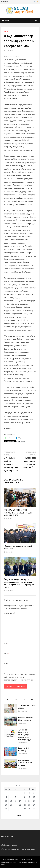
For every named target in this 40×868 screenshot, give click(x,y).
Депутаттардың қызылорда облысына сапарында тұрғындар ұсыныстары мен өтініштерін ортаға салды (19, 583)
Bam (3, 865)
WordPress (31, 862)
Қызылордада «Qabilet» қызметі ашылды (25, 763)
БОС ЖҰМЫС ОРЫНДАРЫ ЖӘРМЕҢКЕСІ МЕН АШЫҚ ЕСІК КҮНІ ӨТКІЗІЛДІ (18, 513)
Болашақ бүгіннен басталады (25, 749)
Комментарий (10, 613)
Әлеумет (7, 32)
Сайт (6, 664)
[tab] (8, 700)
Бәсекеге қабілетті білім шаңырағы (26, 719)
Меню (6, 21)
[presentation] (8, 700)
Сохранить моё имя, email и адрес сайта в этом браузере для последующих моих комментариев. (20, 677)
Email (7, 654)
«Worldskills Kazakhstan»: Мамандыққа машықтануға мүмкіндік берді (25, 735)
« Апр (19, 815)
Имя (6, 644)
